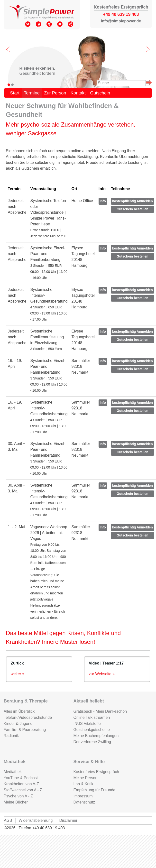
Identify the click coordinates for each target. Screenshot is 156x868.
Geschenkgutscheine (91, 730)
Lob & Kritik (83, 784)
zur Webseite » (102, 674)
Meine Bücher (16, 802)
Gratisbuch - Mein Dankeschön (100, 711)
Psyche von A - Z (18, 796)
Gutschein (100, 93)
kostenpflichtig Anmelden (133, 201)
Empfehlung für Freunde (94, 790)
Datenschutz (84, 802)
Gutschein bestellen (132, 209)
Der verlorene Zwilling (92, 742)
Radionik (11, 736)
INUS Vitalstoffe (87, 724)
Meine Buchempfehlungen (96, 736)
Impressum (83, 796)
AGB (8, 820)
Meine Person (85, 778)
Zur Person (55, 93)
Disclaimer (68, 820)
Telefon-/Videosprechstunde (28, 717)
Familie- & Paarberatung (25, 730)
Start (15, 93)
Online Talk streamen (92, 717)
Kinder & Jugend (18, 724)
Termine (32, 93)
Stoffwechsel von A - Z (23, 790)
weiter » (18, 674)
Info (103, 201)
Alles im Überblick (19, 711)
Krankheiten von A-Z (21, 784)
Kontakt (78, 93)
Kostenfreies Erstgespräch (96, 772)
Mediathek (13, 772)
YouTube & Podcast (21, 778)
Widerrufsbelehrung (36, 820)
